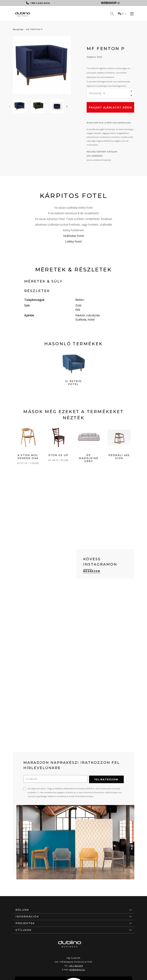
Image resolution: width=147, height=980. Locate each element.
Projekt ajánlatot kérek (110, 107)
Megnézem (92, 571)
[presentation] (10, 106)
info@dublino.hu (77, 969)
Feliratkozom (106, 779)
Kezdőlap (18, 29)
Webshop (110, 3)
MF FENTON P (34, 29)
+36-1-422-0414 (76, 965)
